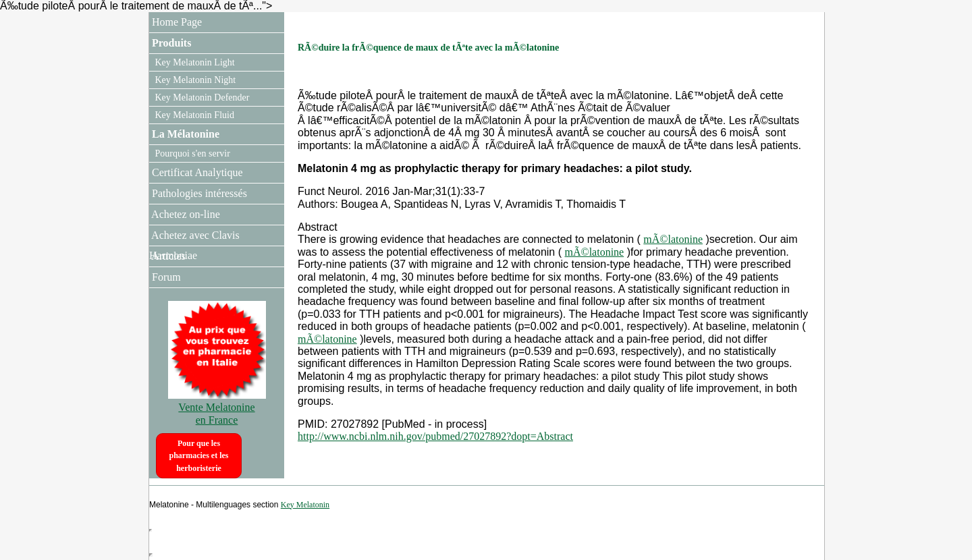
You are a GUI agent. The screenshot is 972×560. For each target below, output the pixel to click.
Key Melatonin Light (194, 62)
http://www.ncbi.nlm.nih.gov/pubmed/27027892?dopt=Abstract (435, 436)
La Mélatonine (184, 134)
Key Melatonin (305, 505)
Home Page (175, 22)
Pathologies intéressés (198, 193)
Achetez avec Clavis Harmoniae (194, 245)
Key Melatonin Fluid (193, 115)
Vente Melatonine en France (217, 408)
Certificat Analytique (196, 172)
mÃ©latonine (673, 239)
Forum (165, 277)
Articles (167, 256)
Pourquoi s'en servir (191, 153)
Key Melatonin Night (194, 80)
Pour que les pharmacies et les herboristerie (199, 456)
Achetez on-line (185, 214)
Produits (170, 43)
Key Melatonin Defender (201, 97)
